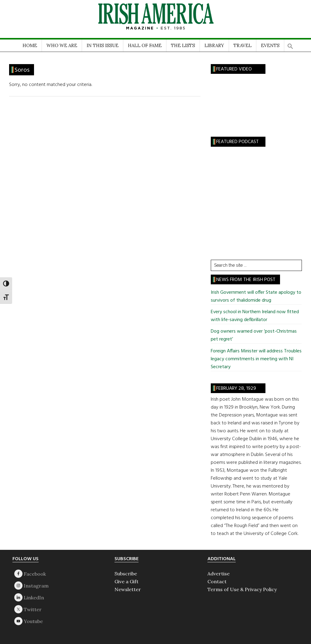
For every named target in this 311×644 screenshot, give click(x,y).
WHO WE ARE (62, 45)
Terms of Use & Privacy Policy (242, 589)
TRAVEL (243, 45)
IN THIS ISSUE (103, 45)
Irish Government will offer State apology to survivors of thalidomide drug (256, 296)
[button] (290, 44)
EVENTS (270, 45)
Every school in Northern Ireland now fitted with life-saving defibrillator (255, 316)
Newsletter (128, 589)
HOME (30, 45)
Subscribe (126, 574)
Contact (217, 581)
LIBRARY (214, 45)
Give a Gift (126, 581)
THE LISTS (183, 45)
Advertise (219, 574)
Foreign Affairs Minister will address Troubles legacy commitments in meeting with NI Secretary (256, 359)
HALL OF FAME (145, 45)
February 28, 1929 (236, 389)
